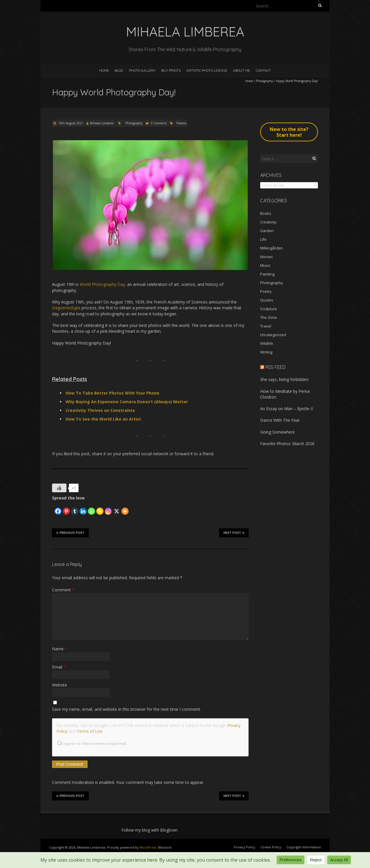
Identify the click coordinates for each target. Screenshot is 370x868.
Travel (266, 326)
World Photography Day (102, 284)
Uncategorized (273, 335)
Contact (263, 70)
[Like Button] (59, 488)
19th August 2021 (70, 123)
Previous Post (70, 533)
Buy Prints (171, 70)
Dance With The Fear (280, 420)
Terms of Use (89, 731)
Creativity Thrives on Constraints (100, 410)
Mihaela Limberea (102, 123)
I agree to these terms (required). (92, 743)
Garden (267, 231)
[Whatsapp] (91, 508)
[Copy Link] (100, 508)
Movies (267, 257)
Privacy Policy (245, 847)
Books (266, 213)
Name (59, 649)
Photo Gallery (142, 70)
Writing (266, 352)
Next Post (234, 533)
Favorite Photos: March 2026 (287, 444)
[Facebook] (58, 508)
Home (104, 70)
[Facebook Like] (53, 506)
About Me (242, 70)
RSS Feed (275, 367)
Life (263, 239)
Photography (264, 81)
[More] (125, 508)
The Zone (269, 317)
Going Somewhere (277, 432)
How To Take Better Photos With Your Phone (112, 393)
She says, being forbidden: (285, 379)
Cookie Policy (271, 847)
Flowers (181, 123)
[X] (117, 508)
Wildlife (267, 343)
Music (265, 265)
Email (59, 667)
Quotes (267, 300)
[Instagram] (108, 508)
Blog (119, 70)
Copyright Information (304, 847)
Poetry (266, 291)
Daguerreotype (66, 308)
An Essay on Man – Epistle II (286, 409)
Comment (63, 590)
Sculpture (269, 309)
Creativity (268, 222)
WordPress (148, 847)
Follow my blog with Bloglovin (149, 830)
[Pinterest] (66, 508)
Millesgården (272, 248)
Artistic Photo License (207, 70)
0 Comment (159, 123)
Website (60, 685)
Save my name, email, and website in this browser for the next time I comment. (126, 709)
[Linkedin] (83, 508)
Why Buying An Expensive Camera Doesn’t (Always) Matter (127, 402)
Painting (267, 274)
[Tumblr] (75, 508)
